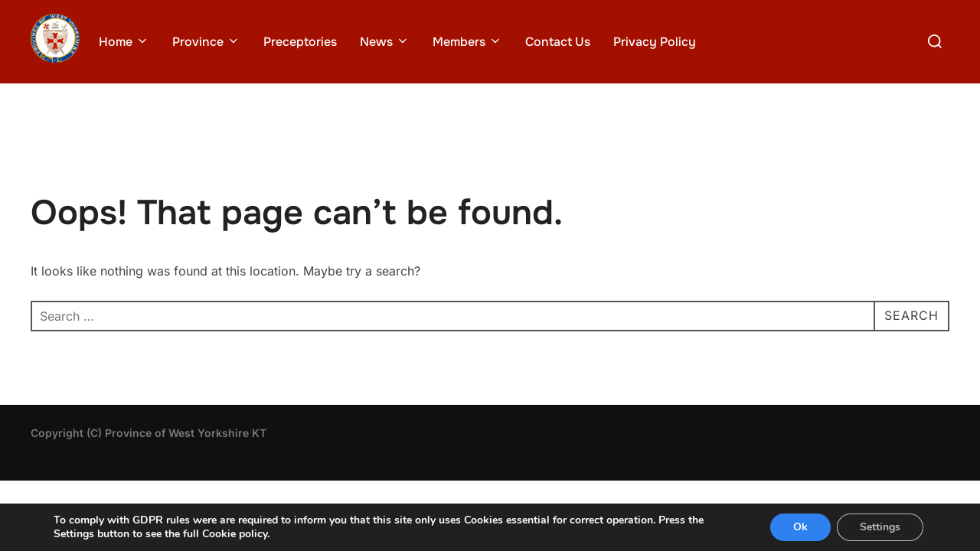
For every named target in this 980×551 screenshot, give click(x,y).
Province (206, 42)
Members (467, 42)
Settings (880, 527)
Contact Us (558, 42)
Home (124, 42)
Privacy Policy (655, 42)
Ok (800, 527)
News (385, 42)
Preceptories (300, 42)
